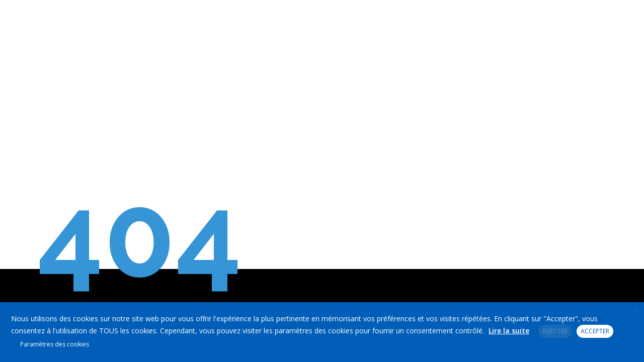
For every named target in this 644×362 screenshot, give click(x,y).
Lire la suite (509, 331)
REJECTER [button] (555, 331)
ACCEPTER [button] (595, 331)
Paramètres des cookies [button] (55, 344)
